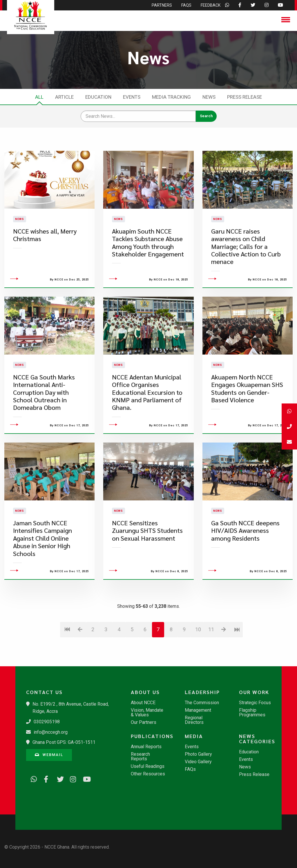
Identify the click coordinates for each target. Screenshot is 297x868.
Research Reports (140, 757)
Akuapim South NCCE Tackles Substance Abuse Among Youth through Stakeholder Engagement (148, 258)
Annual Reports (146, 747)
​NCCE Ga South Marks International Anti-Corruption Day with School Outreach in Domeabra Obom (44, 424)
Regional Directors (194, 720)
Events (132, 97)
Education (98, 97)
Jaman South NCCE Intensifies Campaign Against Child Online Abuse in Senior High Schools (42, 570)
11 (211, 661)
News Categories (257, 739)
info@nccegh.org (51, 732)
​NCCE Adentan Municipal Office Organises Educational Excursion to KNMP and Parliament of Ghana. (147, 424)
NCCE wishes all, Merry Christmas (45, 251)
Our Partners (144, 722)
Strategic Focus (255, 703)
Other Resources (148, 774)
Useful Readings (148, 766)
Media (194, 736)
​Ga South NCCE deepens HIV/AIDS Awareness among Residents (245, 563)
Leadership (202, 692)
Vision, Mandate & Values (147, 713)
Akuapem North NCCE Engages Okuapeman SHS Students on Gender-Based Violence (247, 421)
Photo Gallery (198, 754)
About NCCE (143, 703)
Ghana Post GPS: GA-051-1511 (64, 742)
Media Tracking (171, 97)
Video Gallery (198, 762)
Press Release (245, 97)
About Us (145, 692)
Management (198, 710)
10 (198, 661)
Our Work (254, 692)
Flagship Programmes (252, 713)
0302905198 (47, 722)
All (39, 97)
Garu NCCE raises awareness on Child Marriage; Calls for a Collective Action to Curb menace (246, 262)
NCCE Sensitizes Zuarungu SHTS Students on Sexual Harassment (147, 563)
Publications (151, 736)
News (209, 97)
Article (64, 97)
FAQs (190, 769)
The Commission (202, 703)
